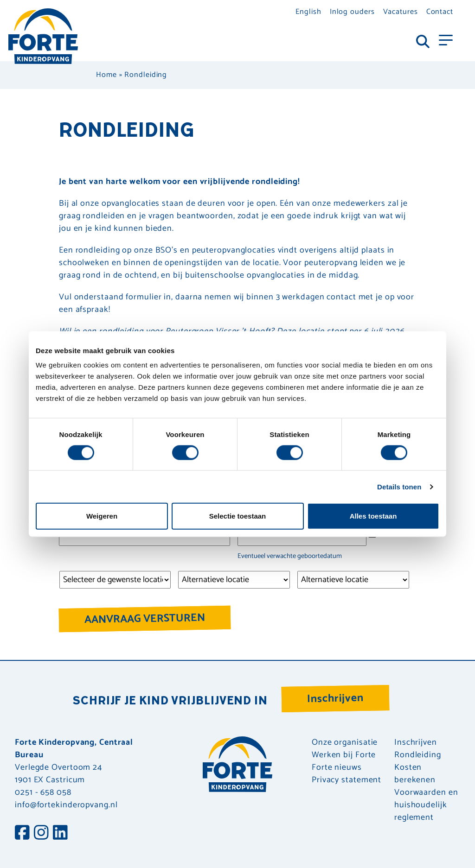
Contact (440, 12)
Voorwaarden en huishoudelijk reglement (426, 805)
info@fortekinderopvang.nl (66, 805)
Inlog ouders (352, 12)
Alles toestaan (373, 516)
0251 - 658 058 (43, 792)
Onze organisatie (345, 743)
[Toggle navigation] (446, 39)
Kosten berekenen (415, 774)
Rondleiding (418, 755)
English (308, 12)
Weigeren (102, 516)
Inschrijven (336, 699)
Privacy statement (347, 780)
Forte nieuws (337, 768)
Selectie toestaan (238, 516)
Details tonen (399, 486)
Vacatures (401, 12)
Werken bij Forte (344, 755)
